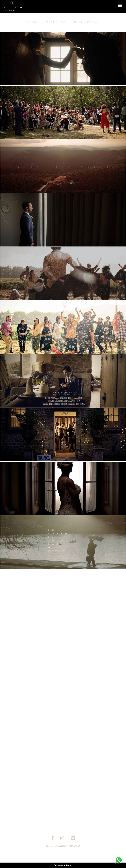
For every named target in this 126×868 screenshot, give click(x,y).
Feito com (63, 865)
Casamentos (55, 22)
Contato (74, 846)
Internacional (86, 22)
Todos (32, 22)
